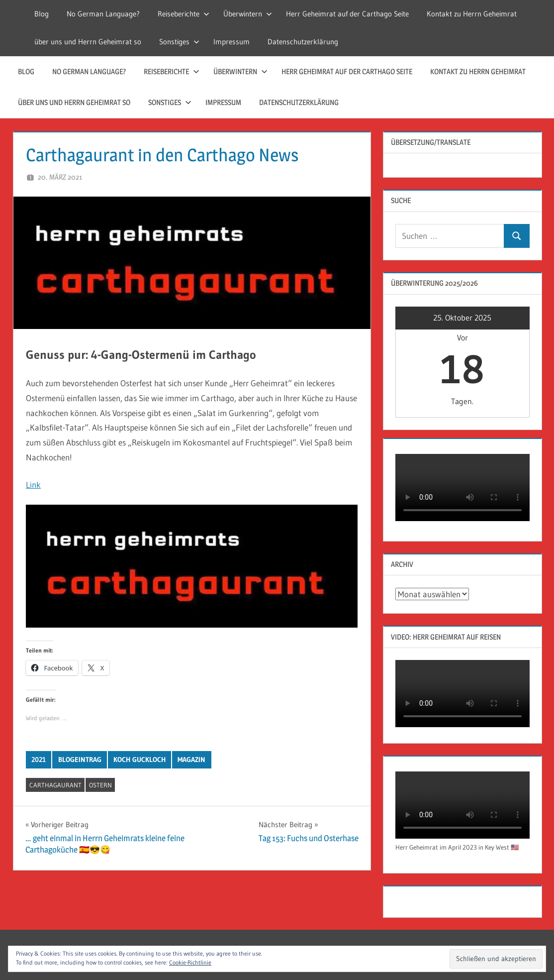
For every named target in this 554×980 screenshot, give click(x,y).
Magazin (191, 760)
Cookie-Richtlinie (190, 962)
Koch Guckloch (139, 760)
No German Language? (103, 14)
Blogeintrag (80, 760)
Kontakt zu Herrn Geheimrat (472, 14)
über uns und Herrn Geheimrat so (88, 42)
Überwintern (248, 14)
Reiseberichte (184, 14)
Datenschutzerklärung (303, 42)
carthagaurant (55, 785)
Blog (42, 14)
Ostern (100, 785)
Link (33, 485)
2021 (39, 760)
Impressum (231, 42)
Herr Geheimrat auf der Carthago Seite (347, 14)
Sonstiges (179, 42)
